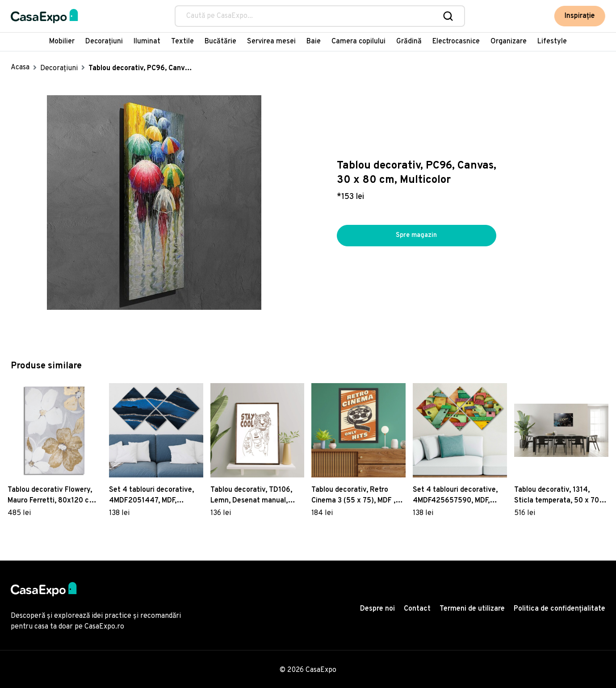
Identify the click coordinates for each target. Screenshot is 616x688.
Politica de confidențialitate (559, 609)
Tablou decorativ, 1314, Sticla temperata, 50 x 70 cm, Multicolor (557, 496)
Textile (182, 42)
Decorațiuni (104, 42)
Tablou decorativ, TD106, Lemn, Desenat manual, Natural (251, 496)
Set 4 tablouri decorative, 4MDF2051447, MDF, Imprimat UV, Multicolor (151, 496)
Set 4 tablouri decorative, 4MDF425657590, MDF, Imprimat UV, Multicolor (455, 496)
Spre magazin (416, 236)
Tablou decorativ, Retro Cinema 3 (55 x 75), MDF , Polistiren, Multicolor (353, 496)
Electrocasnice (456, 42)
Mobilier (62, 42)
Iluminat (147, 42)
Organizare (509, 42)
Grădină (409, 42)
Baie (314, 42)
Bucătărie (220, 42)
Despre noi (377, 609)
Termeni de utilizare (472, 609)
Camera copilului (358, 42)
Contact (417, 609)
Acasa (20, 68)
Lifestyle (552, 42)
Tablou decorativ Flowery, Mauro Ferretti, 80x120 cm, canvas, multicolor (52, 496)
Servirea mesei (271, 42)
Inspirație (580, 16)
